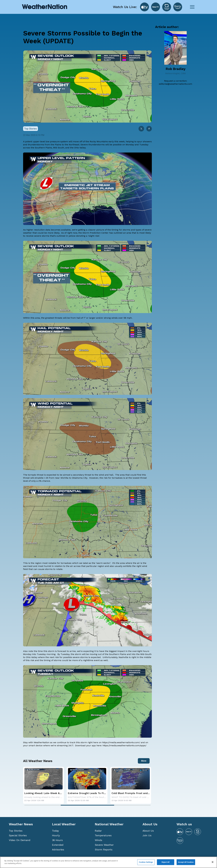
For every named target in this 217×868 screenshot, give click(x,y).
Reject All (166, 862)
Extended (58, 845)
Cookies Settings (146, 862)
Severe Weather (104, 845)
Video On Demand (20, 840)
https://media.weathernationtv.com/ (121, 742)
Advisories (58, 850)
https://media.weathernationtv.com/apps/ (124, 745)
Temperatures (103, 835)
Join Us (147, 835)
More (144, 761)
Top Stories (16, 831)
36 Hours (57, 840)
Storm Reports (104, 850)
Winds (98, 840)
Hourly (56, 835)
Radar (98, 831)
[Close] (213, 862)
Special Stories (18, 835)
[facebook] (149, 129)
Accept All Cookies (186, 862)
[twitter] (141, 129)
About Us (148, 831)
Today (55, 831)
